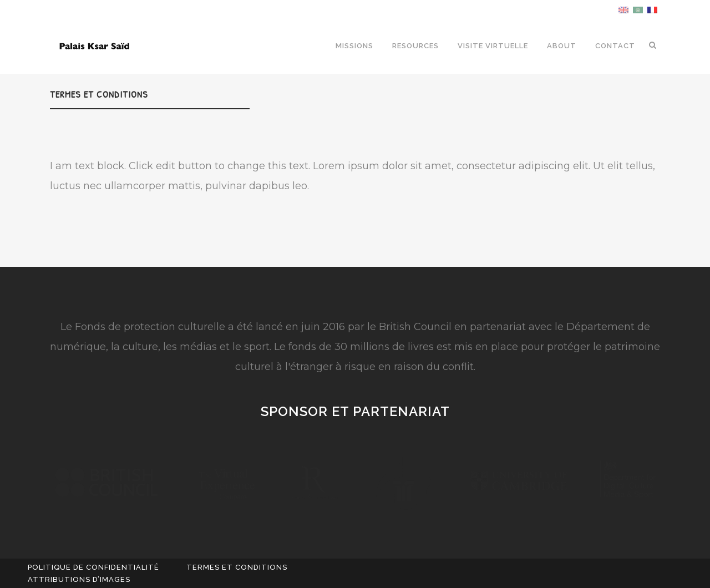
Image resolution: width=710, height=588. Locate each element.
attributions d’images (79, 579)
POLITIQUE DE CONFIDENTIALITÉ (93, 567)
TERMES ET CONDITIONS (237, 567)
